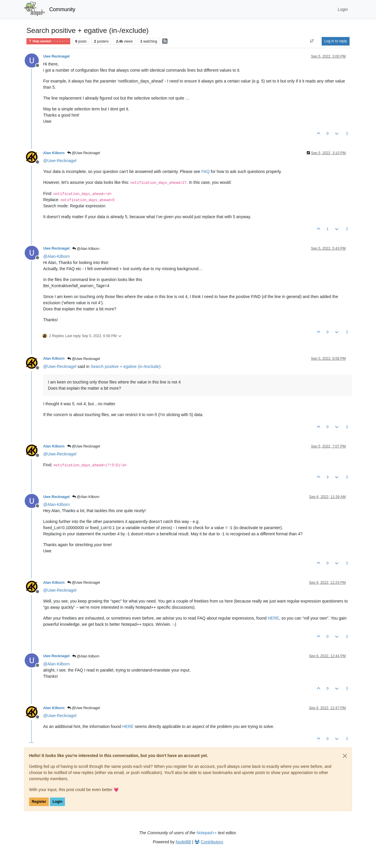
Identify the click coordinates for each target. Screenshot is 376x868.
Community (62, 9)
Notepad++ (207, 833)
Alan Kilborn (54, 153)
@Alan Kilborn (86, 249)
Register (39, 802)
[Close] (345, 756)
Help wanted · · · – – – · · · (48, 41)
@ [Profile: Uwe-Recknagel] (60, 161)
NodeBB (183, 842)
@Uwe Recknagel (84, 153)
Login (57, 802)
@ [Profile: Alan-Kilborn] (56, 256)
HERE (273, 618)
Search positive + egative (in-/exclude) (125, 366)
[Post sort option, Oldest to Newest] (312, 41)
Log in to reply (336, 41)
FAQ (206, 171)
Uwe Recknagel (56, 56)
